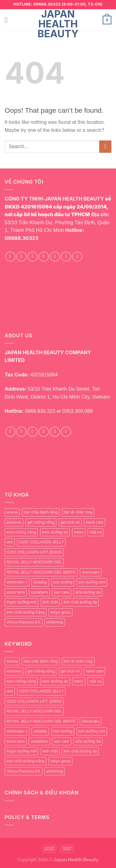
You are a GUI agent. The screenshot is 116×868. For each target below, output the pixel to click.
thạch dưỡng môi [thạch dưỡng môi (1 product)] (21, 602)
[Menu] (8, 20)
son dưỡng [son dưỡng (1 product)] (63, 582)
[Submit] (105, 146)
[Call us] (66, 257)
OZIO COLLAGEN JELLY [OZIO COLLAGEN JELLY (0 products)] (41, 542)
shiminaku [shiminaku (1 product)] (91, 572)
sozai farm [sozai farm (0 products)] (16, 592)
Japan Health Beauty (58, 24)
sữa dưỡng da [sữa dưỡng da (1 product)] (88, 592)
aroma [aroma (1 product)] (12, 512)
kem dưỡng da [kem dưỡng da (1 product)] (55, 532)
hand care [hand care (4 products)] (95, 522)
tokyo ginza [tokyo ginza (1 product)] (60, 612)
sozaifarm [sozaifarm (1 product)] (39, 592)
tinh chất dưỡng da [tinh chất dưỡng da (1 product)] (80, 602)
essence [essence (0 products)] (14, 522)
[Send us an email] (55, 257)
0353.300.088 (78, 411)
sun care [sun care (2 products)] (61, 592)
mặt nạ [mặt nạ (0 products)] (95, 532)
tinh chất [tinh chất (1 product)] (50, 602)
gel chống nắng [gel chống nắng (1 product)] (41, 522)
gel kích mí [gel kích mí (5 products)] (70, 522)
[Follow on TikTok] (33, 257)
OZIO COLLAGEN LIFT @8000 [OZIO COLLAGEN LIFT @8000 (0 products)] (34, 552)
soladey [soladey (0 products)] (40, 582)
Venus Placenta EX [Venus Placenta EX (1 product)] (24, 622)
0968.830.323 (40, 411)
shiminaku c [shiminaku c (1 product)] (17, 582)
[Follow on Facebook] (10, 257)
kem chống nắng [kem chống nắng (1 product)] (21, 532)
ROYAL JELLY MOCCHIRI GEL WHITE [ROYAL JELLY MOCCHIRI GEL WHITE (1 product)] (41, 572)
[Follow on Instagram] (21, 257)
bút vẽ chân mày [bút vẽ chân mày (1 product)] (78, 512)
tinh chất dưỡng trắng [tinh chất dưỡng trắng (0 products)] (26, 612)
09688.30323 (21, 238)
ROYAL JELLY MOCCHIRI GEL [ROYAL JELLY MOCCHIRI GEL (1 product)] (34, 562)
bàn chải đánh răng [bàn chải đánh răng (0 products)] (41, 512)
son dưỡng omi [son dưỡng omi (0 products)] (92, 582)
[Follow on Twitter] (44, 257)
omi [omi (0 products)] (10, 542)
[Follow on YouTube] (77, 257)
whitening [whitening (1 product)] (55, 622)
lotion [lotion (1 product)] (79, 532)
